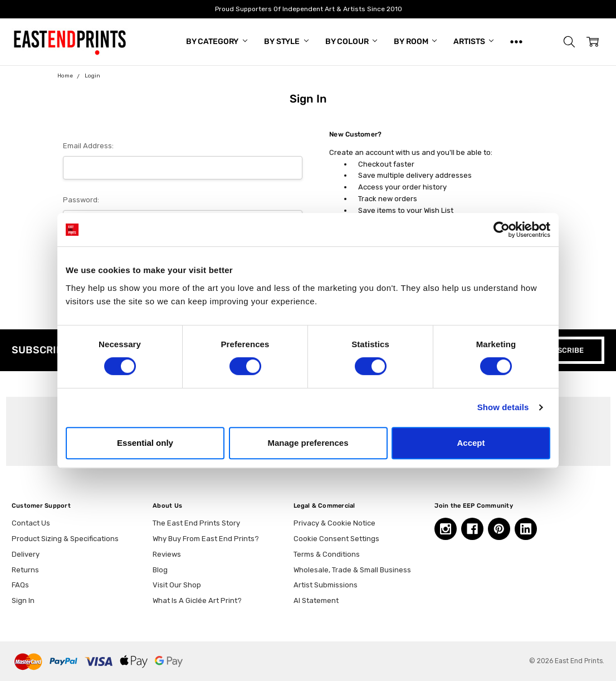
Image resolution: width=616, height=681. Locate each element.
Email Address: (88, 146)
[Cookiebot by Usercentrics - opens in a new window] (502, 230)
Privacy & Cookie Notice (334, 523)
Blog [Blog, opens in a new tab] (160, 570)
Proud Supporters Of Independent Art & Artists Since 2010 (308, 9)
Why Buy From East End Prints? (206, 539)
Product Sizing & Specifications (65, 539)
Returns (25, 570)
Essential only (145, 443)
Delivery (26, 554)
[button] (569, 42)
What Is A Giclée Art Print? (197, 600)
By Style (286, 42)
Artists (473, 42)
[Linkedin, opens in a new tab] (526, 529)
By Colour (351, 42)
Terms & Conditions (327, 554)
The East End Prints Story (196, 523)
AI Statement (316, 600)
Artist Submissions (326, 585)
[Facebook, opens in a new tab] (472, 529)
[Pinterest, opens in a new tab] (499, 529)
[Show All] (516, 42)
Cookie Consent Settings (336, 539)
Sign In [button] (23, 600)
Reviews (167, 554)
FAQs (20, 585)
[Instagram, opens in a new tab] (446, 529)
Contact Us (31, 523)
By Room (415, 42)
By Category (217, 42)
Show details (503, 407)
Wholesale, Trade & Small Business (352, 570)
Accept (471, 443)
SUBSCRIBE (563, 350)
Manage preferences (308, 443)
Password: (81, 200)
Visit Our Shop (177, 585)
